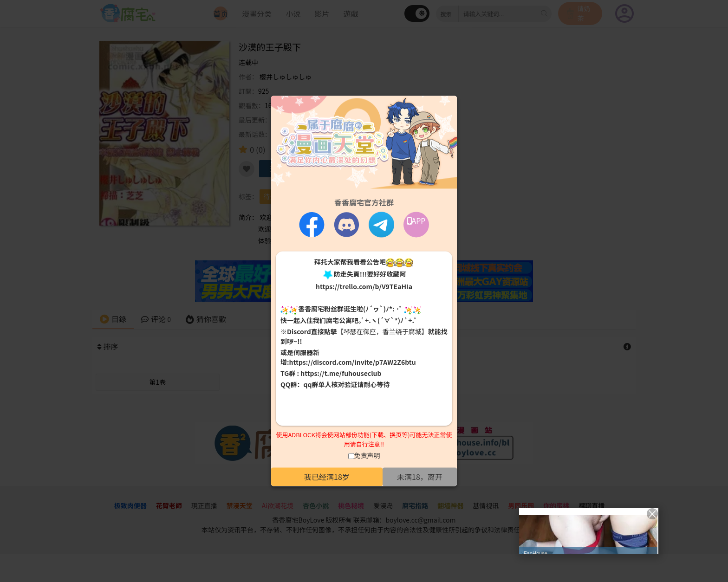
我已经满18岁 (327, 477)
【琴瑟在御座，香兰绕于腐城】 (383, 331)
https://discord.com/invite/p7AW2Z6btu (353, 362)
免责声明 (367, 456)
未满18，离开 (420, 477)
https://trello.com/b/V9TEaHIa (364, 287)
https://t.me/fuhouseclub (341, 373)
